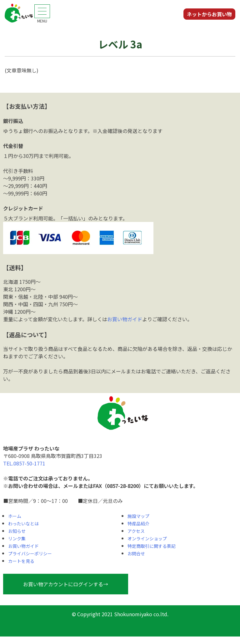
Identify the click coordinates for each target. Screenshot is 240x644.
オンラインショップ (147, 538)
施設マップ (138, 516)
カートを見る (21, 561)
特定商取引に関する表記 (152, 546)
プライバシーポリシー (30, 553)
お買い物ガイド (125, 319)
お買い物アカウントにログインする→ (66, 584)
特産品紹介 (138, 524)
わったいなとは (23, 524)
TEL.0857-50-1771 (24, 463)
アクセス (136, 531)
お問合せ (136, 553)
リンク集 (17, 538)
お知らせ (17, 531)
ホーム (15, 516)
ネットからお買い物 (209, 14)
